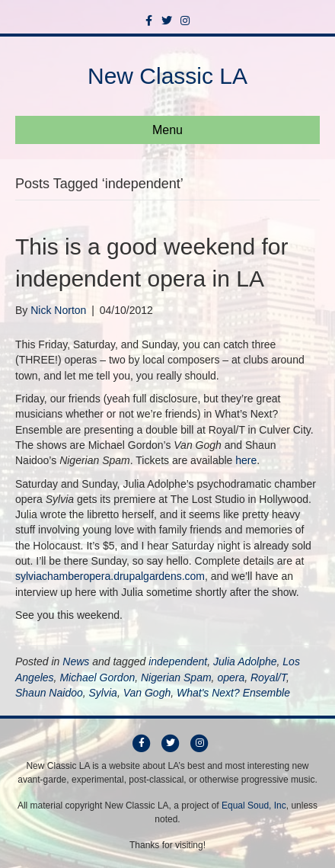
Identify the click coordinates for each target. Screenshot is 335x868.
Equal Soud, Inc (254, 806)
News (76, 661)
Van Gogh (147, 693)
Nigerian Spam (176, 677)
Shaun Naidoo (49, 693)
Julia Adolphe (245, 661)
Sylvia (103, 693)
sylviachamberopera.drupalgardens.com (110, 576)
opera (231, 677)
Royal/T (268, 677)
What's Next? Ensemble (233, 693)
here (246, 460)
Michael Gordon (97, 677)
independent (178, 661)
